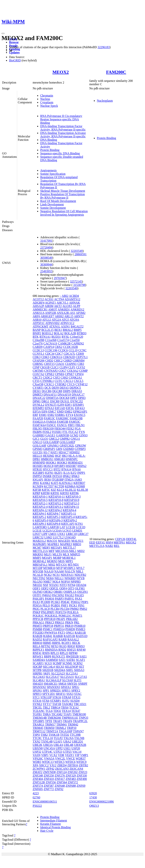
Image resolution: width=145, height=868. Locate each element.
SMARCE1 (51, 684)
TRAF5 (58, 721)
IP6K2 (67, 476)
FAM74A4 (39, 425)
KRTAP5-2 (39, 517)
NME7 (47, 582)
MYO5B (38, 571)
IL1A (66, 473)
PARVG (69, 599)
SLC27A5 (81, 677)
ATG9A (74, 320)
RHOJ (71, 646)
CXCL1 (68, 381)
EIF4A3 (80, 408)
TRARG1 (39, 724)
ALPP (77, 306)
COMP (83, 371)
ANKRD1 (64, 309)
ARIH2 (59, 316)
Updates (14, 52)
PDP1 (85, 602)
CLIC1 (55, 367)
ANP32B (51, 313)
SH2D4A (60, 670)
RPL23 (64, 653)
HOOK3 (62, 463)
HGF (58, 456)
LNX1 (61, 534)
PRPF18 (48, 626)
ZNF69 (81, 786)
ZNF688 (71, 786)
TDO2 (57, 711)
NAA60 (59, 571)
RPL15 (55, 653)
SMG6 (62, 684)
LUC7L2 (58, 537)
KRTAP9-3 (39, 524)
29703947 (60, 278)
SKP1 (47, 673)
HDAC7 (64, 452)
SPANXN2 (39, 687)
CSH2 (64, 377)
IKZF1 (59, 473)
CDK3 (37, 357)
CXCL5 (79, 381)
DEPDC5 (75, 388)
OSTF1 (37, 595)
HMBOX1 (47, 459)
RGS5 (63, 646)
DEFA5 (64, 388)
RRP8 (48, 656)
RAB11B (80, 633)
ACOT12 (38, 299)
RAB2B (38, 636)
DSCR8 (55, 401)
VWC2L (60, 758)
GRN (59, 449)
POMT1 (77, 616)
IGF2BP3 (38, 473)
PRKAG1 (39, 622)
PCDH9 (45, 602)
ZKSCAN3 (62, 769)
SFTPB (37, 670)
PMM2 (74, 609)
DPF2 (74, 398)
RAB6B (58, 636)
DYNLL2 (39, 405)
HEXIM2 (49, 456)
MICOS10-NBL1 (66, 551)
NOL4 (56, 582)
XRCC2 (44, 765)
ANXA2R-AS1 (66, 313)
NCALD (38, 575)
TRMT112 (39, 731)
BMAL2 (68, 330)
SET (81, 667)
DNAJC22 (39, 398)
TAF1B (57, 704)
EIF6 (45, 412)
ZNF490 (82, 779)
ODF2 (45, 588)
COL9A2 (73, 371)
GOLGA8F (40, 446)
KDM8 (81, 486)
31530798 (79, 285)
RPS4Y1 (38, 656)
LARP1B (53, 527)
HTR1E (37, 469)
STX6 (46, 701)
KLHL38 (82, 490)
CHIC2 (58, 360)
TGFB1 (37, 714)
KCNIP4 (38, 486)
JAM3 (78, 480)
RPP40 (73, 653)
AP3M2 (81, 313)
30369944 (46, 264)
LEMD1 (77, 531)
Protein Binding (50, 150)
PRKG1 (60, 622)
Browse (14, 42)
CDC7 (59, 354)
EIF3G (70, 408)
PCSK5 (56, 602)
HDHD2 (75, 452)
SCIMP (57, 663)
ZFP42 (50, 769)
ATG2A (56, 320)
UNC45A (49, 748)
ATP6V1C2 (67, 323)
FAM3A (51, 422)
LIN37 (37, 534)
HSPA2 (82, 466)
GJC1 (36, 439)
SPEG (75, 687)
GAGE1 (50, 435)
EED (92, 542)
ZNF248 (38, 775)
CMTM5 (38, 371)
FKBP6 (37, 432)
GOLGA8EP (67, 442)
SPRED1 (56, 690)
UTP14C (47, 752)
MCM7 (37, 548)
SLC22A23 (58, 673)
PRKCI (50, 622)
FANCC (51, 425)
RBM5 (47, 643)
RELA (37, 646)
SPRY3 (37, 694)
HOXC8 (48, 466)
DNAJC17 (78, 395)
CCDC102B (70, 347)
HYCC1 (48, 469)
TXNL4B (47, 741)
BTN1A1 (45, 337)
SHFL (70, 670)
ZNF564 (62, 782)
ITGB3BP (58, 480)
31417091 (46, 241)
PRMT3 (38, 626)
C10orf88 (38, 340)
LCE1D (81, 527)
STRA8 (67, 697)
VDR (61, 755)
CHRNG (38, 364)
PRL (77, 622)
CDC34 (50, 354)
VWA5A (49, 758)
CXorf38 (38, 384)
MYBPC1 (69, 568)
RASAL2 (73, 639)
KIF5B (37, 490)
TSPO (36, 735)
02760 (36, 797)
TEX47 (76, 711)
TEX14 (66, 711)
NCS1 (56, 575)
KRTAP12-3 (72, 503)
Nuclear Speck (49, 106)
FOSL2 (47, 432)
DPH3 (82, 398)
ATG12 (47, 320)
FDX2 (70, 429)
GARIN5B (62, 435)
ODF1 (36, 588)
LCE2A (47, 531)
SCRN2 (78, 663)
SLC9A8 (67, 680)
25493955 (46, 271)
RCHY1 (66, 643)
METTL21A (40, 551)
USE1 (67, 748)
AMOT (53, 309)
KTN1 (79, 524)
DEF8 (55, 388)
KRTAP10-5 (40, 500)
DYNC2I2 (77, 401)
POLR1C (38, 616)
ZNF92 (59, 789)
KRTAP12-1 (40, 503)
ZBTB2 (84, 765)
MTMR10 (49, 568)
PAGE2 (69, 595)
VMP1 (84, 755)
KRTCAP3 (68, 524)
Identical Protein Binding (56, 827)
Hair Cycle (47, 831)
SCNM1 (67, 663)
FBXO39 (48, 429)
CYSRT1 (38, 388)
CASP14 (49, 347)
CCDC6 (63, 350)
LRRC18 (71, 534)
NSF (46, 585)
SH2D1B (48, 670)
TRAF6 (67, 721)
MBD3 (77, 544)
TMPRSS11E (70, 718)
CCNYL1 (39, 354)
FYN (82, 432)
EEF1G (100, 542)
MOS (61, 561)
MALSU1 (77, 541)
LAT (62, 527)
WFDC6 (70, 762)
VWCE (71, 758)
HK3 (65, 456)
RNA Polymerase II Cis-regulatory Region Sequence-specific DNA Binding (61, 119)
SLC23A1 (72, 673)
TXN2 (37, 741)
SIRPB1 (38, 673)
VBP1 (45, 755)
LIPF (45, 534)
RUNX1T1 (59, 656)
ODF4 (63, 588)
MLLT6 (57, 554)
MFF (52, 551)
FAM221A (39, 422)
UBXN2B (80, 745)
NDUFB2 (80, 575)
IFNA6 (76, 469)
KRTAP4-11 (72, 507)
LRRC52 (38, 537)
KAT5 (55, 483)
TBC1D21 (80, 704)
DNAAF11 (50, 395)
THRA (47, 714)
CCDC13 (38, 350)
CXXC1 (49, 384)
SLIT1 (78, 680)
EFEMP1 (78, 405)
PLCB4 (55, 609)
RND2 (62, 650)
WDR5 (37, 762)
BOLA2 (59, 333)
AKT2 (58, 306)
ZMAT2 (38, 772)
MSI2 (52, 565)
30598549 (46, 258)
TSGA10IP (65, 731)
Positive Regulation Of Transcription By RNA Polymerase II (62, 196)
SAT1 (62, 660)
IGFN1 (49, 473)
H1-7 (47, 452)
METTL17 (69, 548)
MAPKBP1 (40, 544)
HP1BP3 (60, 466)
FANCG (62, 425)
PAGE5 (79, 595)
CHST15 (49, 364)
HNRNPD (39, 463)
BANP (37, 330)
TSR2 (44, 735)
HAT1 (54, 452)
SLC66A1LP (54, 680)
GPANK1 (53, 446)
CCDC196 (51, 350)
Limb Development (52, 204)
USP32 (37, 752)
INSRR (47, 476)
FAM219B (76, 418)
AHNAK (75, 303)
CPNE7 (70, 374)
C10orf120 (77, 337)
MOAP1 (47, 558)
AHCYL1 (62, 303)
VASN (37, 755)
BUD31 (56, 337)
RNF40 (81, 650)
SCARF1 (38, 663)
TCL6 (49, 711)
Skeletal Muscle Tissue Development (63, 191)
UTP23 (58, 752)
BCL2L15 (47, 330)
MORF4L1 (69, 558)
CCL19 (73, 350)
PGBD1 (56, 605)
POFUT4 (61, 612)
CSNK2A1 (75, 377)
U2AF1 (58, 741)
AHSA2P (38, 306)
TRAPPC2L (80, 721)
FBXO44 (60, 429)
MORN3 (52, 561)
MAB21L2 (39, 541)
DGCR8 (57, 391)
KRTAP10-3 (73, 497)
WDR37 (81, 758)
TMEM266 (54, 718)
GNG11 (75, 439)
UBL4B (69, 745)
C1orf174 (63, 340)
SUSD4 (75, 701)
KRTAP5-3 (54, 517)
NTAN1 (54, 585)
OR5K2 (48, 592)
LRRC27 (83, 534)
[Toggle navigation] (3, 33)
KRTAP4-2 (55, 510)
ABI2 (65, 296)
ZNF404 (38, 779)
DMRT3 (38, 395)
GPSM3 (38, 449)
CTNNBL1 (47, 381)
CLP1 (72, 367)
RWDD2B (72, 656)
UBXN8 (38, 748)
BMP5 (78, 330)
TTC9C (37, 738)
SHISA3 (79, 670)
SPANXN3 (53, 687)
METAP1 (56, 548)
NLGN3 (38, 582)
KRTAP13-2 (56, 507)
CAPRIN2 (78, 343)
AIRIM (49, 306)
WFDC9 (81, 762)
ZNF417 (60, 779)
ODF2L (54, 588)
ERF (35, 415)
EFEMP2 (38, 408)
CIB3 (81, 364)
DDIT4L (131, 539)
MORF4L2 (39, 561)
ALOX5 (67, 306)
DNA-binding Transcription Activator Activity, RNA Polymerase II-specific (63, 135)
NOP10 (65, 582)
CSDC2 (48, 377)
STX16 (37, 701)
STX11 (76, 697)
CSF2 (56, 377)
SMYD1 (72, 684)
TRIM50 (49, 728)
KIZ (54, 490)
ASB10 (37, 320)
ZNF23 (83, 772)
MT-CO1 (61, 565)
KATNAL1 (66, 483)
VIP (77, 755)
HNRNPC (72, 459)
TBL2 (46, 707)
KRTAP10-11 (57, 497)
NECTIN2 (39, 578)
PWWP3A (51, 633)
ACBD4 (74, 296)
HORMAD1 (75, 463)
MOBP (57, 558)
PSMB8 (37, 629)
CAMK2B (64, 343)
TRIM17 (50, 724)
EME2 (69, 412)
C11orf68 (51, 340)
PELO (46, 605)
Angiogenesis (48, 170)
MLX (66, 554)
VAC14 (77, 752)
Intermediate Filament (54, 820)
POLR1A (73, 612)
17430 (93, 797)
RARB (63, 639)
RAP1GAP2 (50, 639)
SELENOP (71, 667)
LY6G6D (70, 537)
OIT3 (71, 588)
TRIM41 (62, 724)
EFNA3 (49, 408)
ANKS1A (39, 313)
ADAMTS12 (72, 299)
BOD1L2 (47, 333)
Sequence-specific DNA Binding (60, 153)
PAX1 (79, 599)
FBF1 (71, 425)
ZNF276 (60, 775)
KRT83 (64, 493)
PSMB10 (80, 626)
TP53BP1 (39, 721)
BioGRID (15, 60)
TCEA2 (74, 707)
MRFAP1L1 (40, 565)
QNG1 (70, 633)
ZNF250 (49, 775)
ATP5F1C (39, 323)
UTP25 (67, 752)
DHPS (67, 391)
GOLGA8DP (51, 442)
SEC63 (60, 667)
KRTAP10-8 (56, 500)
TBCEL (37, 707)
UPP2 (59, 748)
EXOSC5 (79, 415)
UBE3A (48, 745)
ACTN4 (59, 299)
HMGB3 (60, 459)
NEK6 (50, 578)
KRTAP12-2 (56, 503)
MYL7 (80, 568)
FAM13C (50, 418)
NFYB (81, 578)
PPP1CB (38, 619)
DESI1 (37, 391)
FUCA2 (73, 432)
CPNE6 (60, 374)
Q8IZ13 (94, 806)
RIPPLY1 (39, 650)
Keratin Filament (51, 824)
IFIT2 (57, 469)
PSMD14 (59, 629)
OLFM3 (38, 592)
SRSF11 (61, 694)
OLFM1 (80, 588)
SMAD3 (38, 684)
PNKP (36, 612)
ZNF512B (39, 782)
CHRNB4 (78, 360)
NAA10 (49, 571)
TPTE (49, 721)
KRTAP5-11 (69, 514)
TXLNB (79, 738)
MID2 (81, 551)
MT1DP (38, 568)
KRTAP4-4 (69, 510)
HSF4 (109, 542)
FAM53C (75, 422)
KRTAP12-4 (40, 507)
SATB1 (71, 660)
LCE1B (71, 527)
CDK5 (45, 357)
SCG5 (48, 663)
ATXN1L (55, 326)
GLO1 (44, 439)
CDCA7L (69, 354)
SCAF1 (80, 660)
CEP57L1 (82, 357)
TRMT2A (52, 731)
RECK (76, 643)
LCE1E (37, 531)
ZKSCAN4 (76, 769)
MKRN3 (38, 554)
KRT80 (45, 493)
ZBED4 (62, 765)
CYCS (71, 384)
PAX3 (36, 602)
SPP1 (46, 690)
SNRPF (83, 684)
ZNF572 (73, 782)
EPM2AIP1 (80, 412)
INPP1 (81, 473)
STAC (78, 694)
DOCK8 (64, 398)
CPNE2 (50, 374)
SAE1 (83, 656)
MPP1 (69, 561)
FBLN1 (80, 425)
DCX (48, 388)
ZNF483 (71, 779)
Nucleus (45, 99)
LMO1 (52, 534)
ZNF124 (62, 772)
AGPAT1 (50, 303)
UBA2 (67, 741)
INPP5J (37, 476)
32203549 (77, 251)
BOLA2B (70, 333)
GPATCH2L (67, 446)
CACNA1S (50, 343)
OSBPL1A (70, 592)
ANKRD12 (77, 309)
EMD (60, 412)
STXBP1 (56, 701)
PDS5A (37, 605)
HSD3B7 (71, 466)
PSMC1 (48, 629)
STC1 (36, 697)
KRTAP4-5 (39, 514)
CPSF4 (79, 374)
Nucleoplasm (105, 101)
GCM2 (74, 435)
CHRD (68, 360)
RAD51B (69, 636)
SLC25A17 (53, 677)
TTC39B (75, 735)
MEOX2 (61, 72)
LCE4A (57, 531)
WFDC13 (48, 762)
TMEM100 (79, 714)
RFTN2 (46, 646)
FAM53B (62, 422)
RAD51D (81, 636)
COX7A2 (38, 374)
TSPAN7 (78, 731)
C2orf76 (38, 343)
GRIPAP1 (49, 449)
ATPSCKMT (40, 326)
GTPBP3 (80, 449)
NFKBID (70, 578)
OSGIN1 (83, 592)
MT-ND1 (73, 565)
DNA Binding (49, 140)
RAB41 (48, 636)
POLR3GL (51, 616)
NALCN (70, 571)
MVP (59, 568)
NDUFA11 (67, 575)
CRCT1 (37, 377)
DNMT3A (52, 398)
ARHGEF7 (47, 316)
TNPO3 (83, 718)
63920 (93, 793)
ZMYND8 (49, 772)
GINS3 (83, 435)
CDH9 (80, 354)
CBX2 (58, 347)
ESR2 (51, 415)
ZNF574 (38, 786)
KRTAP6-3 (56, 520)
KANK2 (45, 483)
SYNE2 (37, 704)
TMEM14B (40, 718)
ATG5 (65, 320)
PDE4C (65, 602)
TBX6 (65, 707)
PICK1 (73, 605)
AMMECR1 (40, 309)
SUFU (66, 701)
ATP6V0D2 (52, 323)
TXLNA (68, 738)
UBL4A (58, 745)
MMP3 (37, 558)
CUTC (59, 381)
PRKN (69, 622)
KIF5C (46, 490)
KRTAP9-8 (54, 524)
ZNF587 (49, 786)
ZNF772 (49, 789)
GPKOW (80, 446)
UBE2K (38, 745)
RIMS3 (80, 646)
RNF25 (71, 650)
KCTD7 (49, 486)
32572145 (76, 281)
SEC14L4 (49, 667)
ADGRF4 (39, 303)
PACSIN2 (58, 595)
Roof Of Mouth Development (58, 201)
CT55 (36, 381)
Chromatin (47, 96)
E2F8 (61, 405)
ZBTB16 (73, 765)
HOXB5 (38, 466)
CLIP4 (64, 367)
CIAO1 (60, 364)
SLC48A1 (39, 680)
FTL (65, 432)
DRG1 (46, 401)
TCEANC (39, 711)
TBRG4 (56, 707)
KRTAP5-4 (68, 517)
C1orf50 (74, 340)
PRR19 (69, 626)
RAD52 (37, 639)
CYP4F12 (82, 384)
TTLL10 (48, 738)
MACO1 (52, 541)
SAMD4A (39, 660)
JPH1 (36, 483)
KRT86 (74, 493)
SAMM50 (52, 660)
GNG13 (37, 442)
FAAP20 (38, 418)
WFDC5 (59, 762)
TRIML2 (61, 728)
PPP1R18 (50, 619)
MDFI (46, 548)
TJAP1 (67, 714)
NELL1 (59, 578)
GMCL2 (54, 439)
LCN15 (67, 531)
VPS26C (38, 758)
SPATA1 (66, 687)
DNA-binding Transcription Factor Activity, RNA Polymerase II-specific (63, 128)
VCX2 (53, 755)
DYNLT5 (51, 405)
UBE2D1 (78, 741)
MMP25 (75, 554)
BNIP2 (37, 333)
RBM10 (38, 643)
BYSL (65, 337)
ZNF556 (51, 782)
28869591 (81, 254)
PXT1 (61, 633)
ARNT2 (79, 316)
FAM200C (116, 72)
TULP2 (58, 738)
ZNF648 (60, 786)
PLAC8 (45, 609)
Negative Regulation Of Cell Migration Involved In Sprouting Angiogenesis (64, 213)
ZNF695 (38, 789)
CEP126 (120, 539)
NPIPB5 (76, 582)
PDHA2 (76, 602)
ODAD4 (81, 585)
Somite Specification (53, 174)
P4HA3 (47, 595)
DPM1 (37, 401)
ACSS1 (49, 299)
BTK (36, 337)
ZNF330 (82, 775)
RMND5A (51, 650)
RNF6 (46, 653)
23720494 (46, 247)
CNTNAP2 (51, 371)
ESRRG (60, 415)
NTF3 (63, 585)
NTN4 (71, 585)
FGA (78, 429)
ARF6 (36, 316)
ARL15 (69, 316)
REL (117, 546)
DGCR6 (46, 391)
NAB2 (109, 546)
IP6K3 (75, 476)
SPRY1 (66, 690)
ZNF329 (71, 775)
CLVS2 (81, 367)
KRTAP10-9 (72, 500)
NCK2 (48, 575)
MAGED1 (64, 541)
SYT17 (47, 704)
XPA (35, 765)
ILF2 (73, 473)
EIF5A (37, 412)
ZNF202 (72, 772)
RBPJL (56, 643)
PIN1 (81, 605)
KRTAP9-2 (70, 520)
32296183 (104, 47)
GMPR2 (65, 439)
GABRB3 (39, 435)
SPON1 (37, 690)
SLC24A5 (39, 677)
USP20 (76, 748)
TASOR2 (67, 704)
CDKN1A (56, 357)
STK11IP (46, 697)
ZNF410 (49, 779)
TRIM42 (73, 724)
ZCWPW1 (39, 769)
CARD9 (38, 347)
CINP (36, 367)
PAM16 (50, 599)
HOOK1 (51, 463)
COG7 (62, 371)
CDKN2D (69, 357)
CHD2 (49, 360)
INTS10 (57, 476)
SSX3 (70, 694)
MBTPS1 (119, 542)
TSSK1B (54, 735)
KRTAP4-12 (40, 510)
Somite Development (53, 208)
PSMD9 (70, 629)
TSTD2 (65, 735)
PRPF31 (59, 626)
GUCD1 (38, 452)
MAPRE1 (53, 544)
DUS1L (65, 401)
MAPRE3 (66, 544)
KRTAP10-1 (40, 497)
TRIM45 (38, 728)
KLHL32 (71, 490)
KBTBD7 (79, 483)
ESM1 (43, 415)
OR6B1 (58, 592)
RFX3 (55, 646)
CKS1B (45, 367)
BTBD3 (82, 333)
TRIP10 (72, 728)
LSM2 (48, 537)
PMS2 (83, 609)
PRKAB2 (72, 619)
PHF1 (65, 605)
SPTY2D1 (49, 694)
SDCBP (37, 667)
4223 (36, 793)
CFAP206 (39, 360)
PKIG (36, 609)
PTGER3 (38, 633)
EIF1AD (60, 408)
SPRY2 (76, 690)
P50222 (37, 806)
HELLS (37, 456)
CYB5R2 (60, 384)
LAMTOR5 (40, 527)
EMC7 (52, 412)
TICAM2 (57, 714)
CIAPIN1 (71, 364)
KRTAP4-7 (54, 514)
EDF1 (68, 405)
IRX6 (48, 480)
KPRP (36, 493)
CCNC (83, 350)
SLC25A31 (67, 677)
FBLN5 (37, 429)
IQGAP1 (38, 480)
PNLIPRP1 (48, 612)
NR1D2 (37, 585)
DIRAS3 (77, 391)
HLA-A (73, 456)
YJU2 (53, 765)
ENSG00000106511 (45, 802)
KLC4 (60, 490)
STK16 (57, 697)
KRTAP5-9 (42, 520)
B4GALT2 (77, 326)
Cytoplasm (47, 102)
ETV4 (69, 415)
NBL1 (79, 571)
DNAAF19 (64, 395)
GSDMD (69, 449)
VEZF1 (69, 755)
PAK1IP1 (38, 599)
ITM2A (69, 480)
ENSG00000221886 (102, 802)
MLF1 (48, 554)
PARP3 (59, 599)
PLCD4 (65, 609)
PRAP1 (61, 619)
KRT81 (55, 493)
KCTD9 (59, 486)
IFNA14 (66, 469)
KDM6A (70, 486)
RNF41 (37, 653)
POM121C (65, 616)
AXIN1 (65, 326)
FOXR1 (57, 432)
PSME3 (80, 629)
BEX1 (58, 330)
